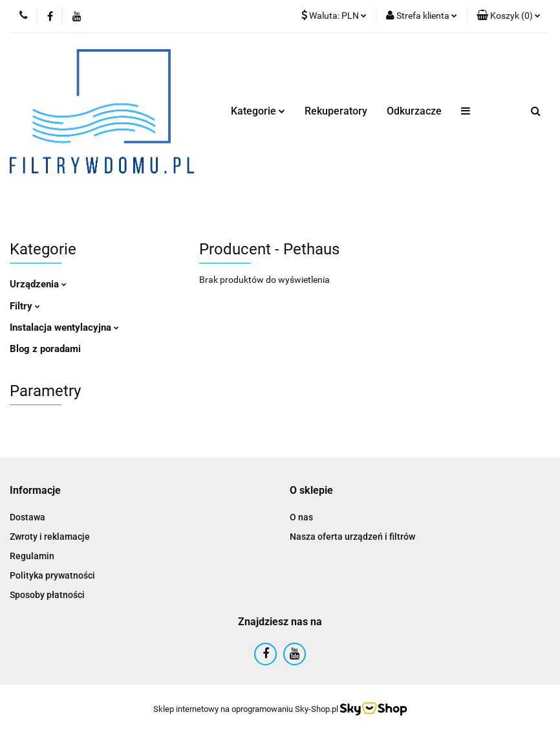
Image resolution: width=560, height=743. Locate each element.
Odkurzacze (414, 111)
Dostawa (27, 517)
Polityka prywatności (52, 575)
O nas (301, 517)
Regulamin (32, 556)
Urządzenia (38, 284)
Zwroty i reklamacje (50, 537)
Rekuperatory (336, 111)
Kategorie (258, 111)
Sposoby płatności (47, 595)
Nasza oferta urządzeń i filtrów (352, 537)
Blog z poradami (45, 349)
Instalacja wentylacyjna (64, 327)
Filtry (25, 306)
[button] (509, 16)
